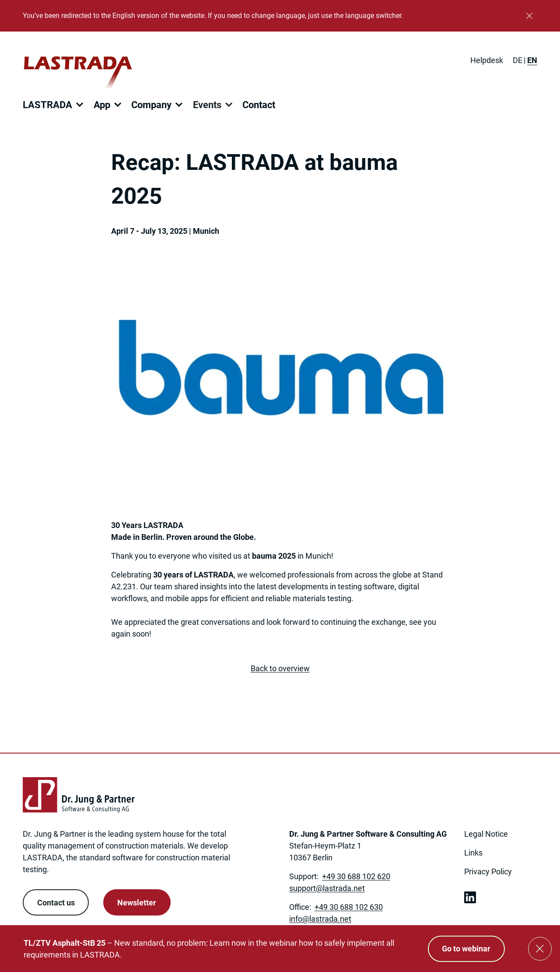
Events (207, 105)
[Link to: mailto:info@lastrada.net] (320, 919)
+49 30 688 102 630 (349, 907)
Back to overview (280, 668)
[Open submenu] (80, 105)
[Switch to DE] (518, 60)
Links (473, 853)
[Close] (529, 16)
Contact (259, 105)
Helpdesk (487, 60)
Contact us (56, 903)
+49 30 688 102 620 (356, 876)
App (102, 105)
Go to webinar (466, 949)
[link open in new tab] (470, 897)
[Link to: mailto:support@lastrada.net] (327, 888)
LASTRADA (47, 105)
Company (151, 105)
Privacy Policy (488, 872)
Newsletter (137, 903)
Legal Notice (486, 834)
